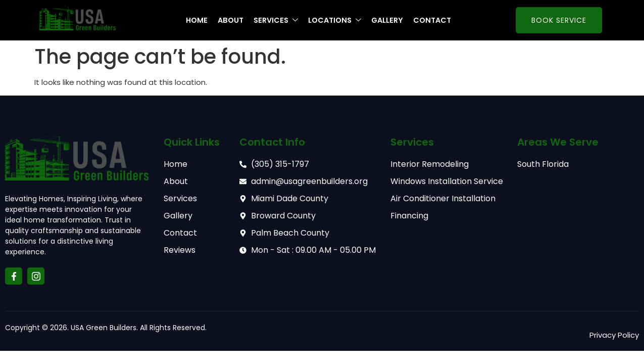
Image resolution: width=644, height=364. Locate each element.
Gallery (391, 20)
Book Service (559, 20)
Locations (337, 20)
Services (276, 20)
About (229, 20)
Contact (438, 20)
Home (194, 20)
